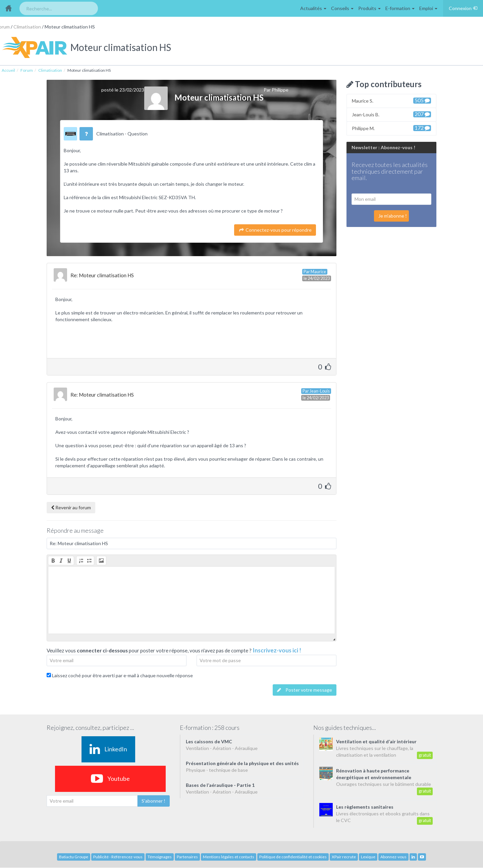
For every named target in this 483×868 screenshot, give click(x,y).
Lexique (368, 857)
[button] (53, 561)
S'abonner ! (153, 801)
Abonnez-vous (393, 857)
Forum (27, 70)
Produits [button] (369, 8)
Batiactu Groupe (74, 857)
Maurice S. (391, 100)
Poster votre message (305, 690)
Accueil (8, 70)
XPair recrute (344, 857)
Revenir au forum (71, 507)
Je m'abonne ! (393, 216)
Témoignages (160, 857)
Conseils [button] (342, 8)
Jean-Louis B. (391, 114)
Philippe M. (391, 128)
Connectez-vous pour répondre (275, 230)
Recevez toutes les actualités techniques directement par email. (390, 172)
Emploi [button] (428, 8)
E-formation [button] (400, 8)
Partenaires (187, 857)
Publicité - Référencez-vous (118, 857)
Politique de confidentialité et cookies (293, 857)
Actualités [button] (313, 8)
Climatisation (27, 27)
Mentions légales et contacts (229, 857)
